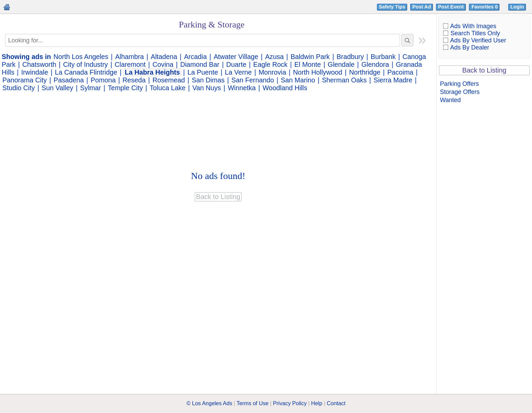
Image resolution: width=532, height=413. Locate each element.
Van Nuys (207, 88)
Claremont (130, 64)
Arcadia (195, 57)
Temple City (125, 88)
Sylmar (91, 88)
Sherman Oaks (344, 80)
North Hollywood (318, 72)
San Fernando (253, 80)
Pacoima (400, 72)
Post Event (451, 7)
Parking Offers (460, 84)
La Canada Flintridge (86, 72)
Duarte (236, 64)
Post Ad (422, 7)
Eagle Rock (270, 64)
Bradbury (350, 57)
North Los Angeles (81, 57)
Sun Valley (58, 88)
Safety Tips (392, 7)
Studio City (19, 88)
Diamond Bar (200, 64)
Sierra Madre (393, 80)
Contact (336, 403)
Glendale (341, 64)
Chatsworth (39, 64)
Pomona (103, 80)
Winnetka (242, 88)
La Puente (203, 72)
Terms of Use (252, 403)
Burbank (383, 57)
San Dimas (208, 80)
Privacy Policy (290, 403)
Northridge (365, 72)
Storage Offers (460, 92)
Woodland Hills (285, 88)
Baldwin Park (310, 57)
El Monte (308, 64)
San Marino (298, 80)
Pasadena (69, 80)
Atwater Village (236, 57)
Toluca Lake (168, 88)
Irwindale (35, 72)
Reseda (134, 80)
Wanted (450, 100)
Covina (163, 64)
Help (317, 403)
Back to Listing (484, 70)
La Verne (238, 72)
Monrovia (272, 72)
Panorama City (25, 80)
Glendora (375, 64)
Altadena (164, 57)
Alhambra (129, 57)
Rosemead (169, 80)
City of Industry (85, 64)
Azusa (274, 57)
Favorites (485, 7)
